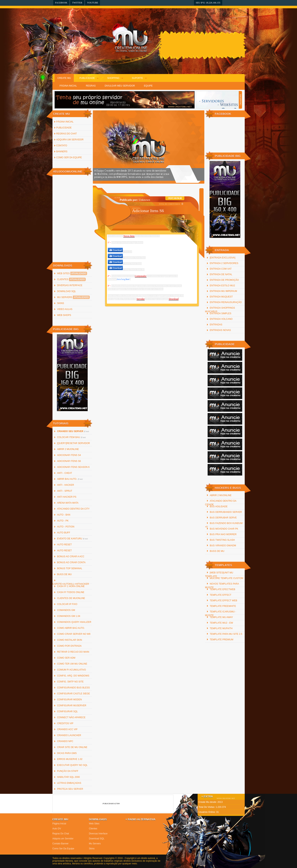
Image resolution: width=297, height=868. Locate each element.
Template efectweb (222, 589)
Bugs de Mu (64, 574)
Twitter (77, 3)
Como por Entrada (69, 646)
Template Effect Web (223, 601)
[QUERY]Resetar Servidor (74, 443)
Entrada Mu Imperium (223, 291)
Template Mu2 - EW (221, 623)
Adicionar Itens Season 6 (73, 467)
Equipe (148, 86)
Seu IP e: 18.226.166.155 (208, 3)
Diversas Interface (70, 285)
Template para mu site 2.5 (226, 634)
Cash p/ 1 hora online (71, 586)
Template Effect (220, 595)
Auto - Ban (64, 515)
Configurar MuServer (72, 706)
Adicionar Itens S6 (69, 461)
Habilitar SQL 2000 (68, 777)
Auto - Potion (66, 527)
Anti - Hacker (66, 485)
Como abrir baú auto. (71, 628)
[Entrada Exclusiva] (223, 258)
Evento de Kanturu (72, 539)
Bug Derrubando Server (226, 512)
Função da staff (68, 771)
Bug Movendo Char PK (224, 529)
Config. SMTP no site (70, 682)
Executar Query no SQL (72, 765)
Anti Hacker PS (67, 497)
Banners (62, 152)
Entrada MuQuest (221, 297)
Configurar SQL (67, 711)
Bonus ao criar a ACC (71, 556)
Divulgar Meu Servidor (120, 86)
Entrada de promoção (224, 280)
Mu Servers (73, 297)
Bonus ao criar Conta (71, 562)
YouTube (93, 3)
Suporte (137, 78)
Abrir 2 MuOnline (68, 449)
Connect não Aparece (71, 717)
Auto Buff (64, 533)
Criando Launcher (69, 735)
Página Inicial (68, 86)
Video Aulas (65, 309)
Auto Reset (64, 545)
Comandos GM (66, 610)
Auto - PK (63, 521)
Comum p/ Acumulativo (72, 670)
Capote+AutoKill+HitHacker (71, 584)
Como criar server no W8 (74, 634)
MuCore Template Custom (226, 578)
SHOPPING (240, 100)
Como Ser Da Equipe (69, 157)
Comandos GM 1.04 (69, 616)
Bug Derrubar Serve (223, 518)
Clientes (71, 279)
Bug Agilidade (219, 506)
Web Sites (72, 273)
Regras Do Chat (67, 134)
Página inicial (65, 122)
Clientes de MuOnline (71, 598)
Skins (61, 303)
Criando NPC (65, 741)
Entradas (216, 325)
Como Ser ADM (66, 658)
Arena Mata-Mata (68, 503)
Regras (91, 86)
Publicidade (87, 78)
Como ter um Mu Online (72, 664)
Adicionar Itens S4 (69, 455)
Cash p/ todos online (71, 592)
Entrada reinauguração (226, 302)
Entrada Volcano (221, 319)
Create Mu (64, 78)
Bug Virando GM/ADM (223, 546)
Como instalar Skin (70, 640)
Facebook (61, 3)
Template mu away (221, 617)
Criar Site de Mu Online (72, 747)
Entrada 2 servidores (224, 263)
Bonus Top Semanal (70, 568)
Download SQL (67, 291)
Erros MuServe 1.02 (70, 759)
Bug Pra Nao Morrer (223, 534)
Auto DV (57, 829)
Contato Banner (61, 844)
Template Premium (221, 640)
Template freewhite (223, 606)
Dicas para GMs (67, 753)
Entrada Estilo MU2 (222, 286)
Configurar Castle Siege (74, 694)
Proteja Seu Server (70, 789)
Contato (62, 146)
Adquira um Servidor (70, 140)
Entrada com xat (221, 269)
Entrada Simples (220, 313)
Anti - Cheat (65, 473)
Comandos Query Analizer (74, 622)
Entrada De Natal (221, 274)
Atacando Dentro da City (73, 509)
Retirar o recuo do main (73, 652)
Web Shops (64, 315)
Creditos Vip (65, 723)
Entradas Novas (220, 330)
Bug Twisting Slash (222, 540)
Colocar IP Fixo (67, 604)
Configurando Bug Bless (73, 688)
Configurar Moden (69, 700)
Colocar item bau (71, 437)
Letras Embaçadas (69, 783)
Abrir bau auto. (70, 479)
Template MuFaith (221, 628)
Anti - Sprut (65, 491)
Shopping (113, 78)
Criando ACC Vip (67, 729)
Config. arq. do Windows (73, 676)
